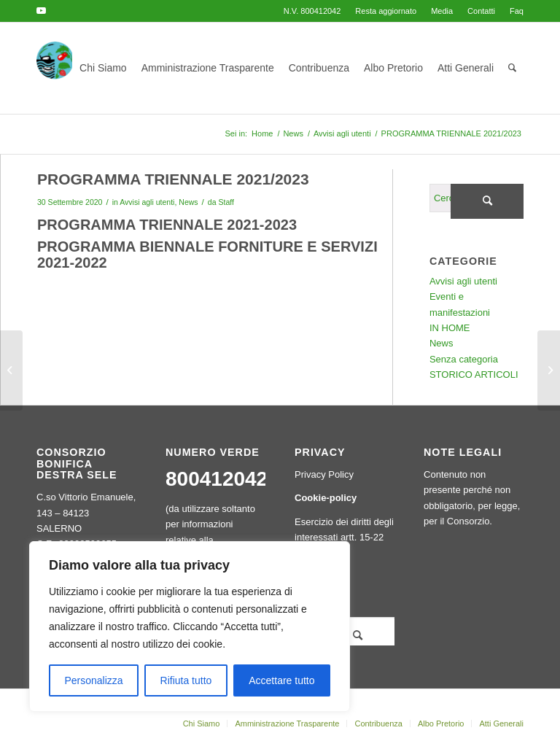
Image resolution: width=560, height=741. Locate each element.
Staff (226, 202)
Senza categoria (464, 359)
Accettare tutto (281, 680)
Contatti (481, 11)
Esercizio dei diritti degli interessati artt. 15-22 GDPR (344, 538)
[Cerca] (512, 68)
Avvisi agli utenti (147, 202)
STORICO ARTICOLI (474, 375)
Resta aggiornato (386, 11)
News (188, 202)
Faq (517, 11)
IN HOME (450, 328)
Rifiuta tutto (186, 680)
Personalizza (93, 680)
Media (442, 11)
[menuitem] (386, 11)
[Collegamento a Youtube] (41, 11)
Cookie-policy (326, 498)
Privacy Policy (324, 474)
